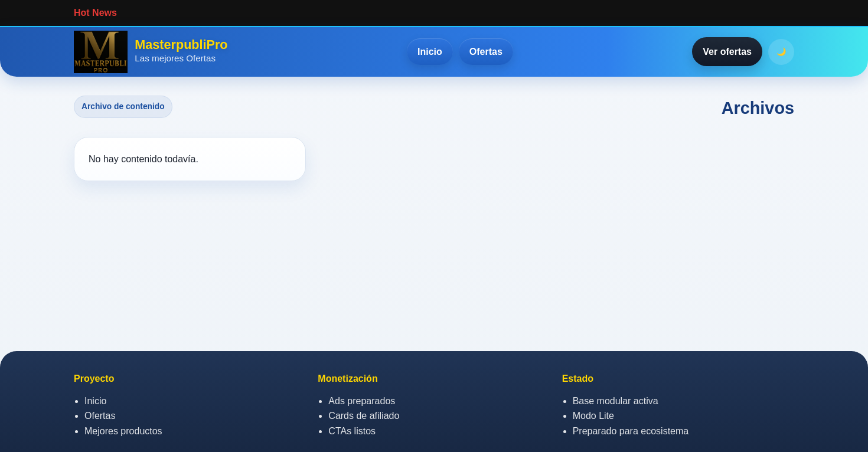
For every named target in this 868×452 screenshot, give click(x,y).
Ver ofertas (727, 52)
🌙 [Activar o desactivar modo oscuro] (781, 52)
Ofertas (486, 52)
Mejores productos (123, 431)
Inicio (430, 52)
